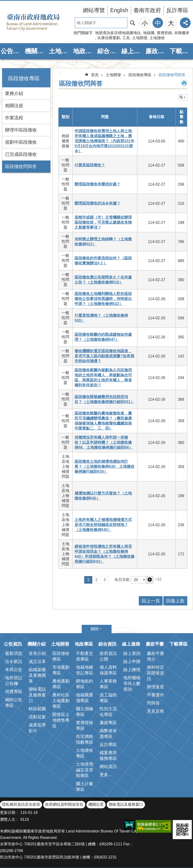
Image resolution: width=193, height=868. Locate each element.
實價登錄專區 (85, 726)
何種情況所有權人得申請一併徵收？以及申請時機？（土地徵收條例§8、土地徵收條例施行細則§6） (104, 442)
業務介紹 (14, 93)
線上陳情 (132, 670)
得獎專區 (14, 692)
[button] (150, 580)
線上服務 (133, 51)
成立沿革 (37, 662)
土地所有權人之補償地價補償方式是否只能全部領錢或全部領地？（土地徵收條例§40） (103, 525)
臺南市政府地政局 (41, 22)
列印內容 (184, 83)
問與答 (153, 703)
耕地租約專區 (85, 684)
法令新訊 (14, 662)
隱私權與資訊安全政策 (21, 804)
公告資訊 (12, 51)
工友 (126, 38)
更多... (106, 775)
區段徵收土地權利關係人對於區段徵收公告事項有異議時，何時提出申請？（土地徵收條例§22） (103, 299)
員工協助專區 (108, 698)
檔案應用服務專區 (108, 756)
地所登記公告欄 (14, 681)
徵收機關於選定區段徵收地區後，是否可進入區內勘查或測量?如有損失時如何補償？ (104, 356)
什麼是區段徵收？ (90, 165)
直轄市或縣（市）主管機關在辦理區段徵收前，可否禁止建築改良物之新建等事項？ (103, 222)
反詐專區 (177, 10)
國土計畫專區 (85, 787)
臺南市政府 (147, 10)
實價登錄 (164, 33)
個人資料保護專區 (108, 670)
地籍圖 (149, 33)
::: (2, 70)
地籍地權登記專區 (85, 670)
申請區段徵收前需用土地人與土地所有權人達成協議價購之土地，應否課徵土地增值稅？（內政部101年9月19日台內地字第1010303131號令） (105, 141)
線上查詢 (132, 653)
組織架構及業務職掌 (37, 675)
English (119, 10)
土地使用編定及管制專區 (85, 770)
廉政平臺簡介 (155, 656)
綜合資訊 (109, 51)
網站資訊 (108, 767)
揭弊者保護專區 (108, 734)
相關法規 (14, 106)
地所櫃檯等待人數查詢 (132, 684)
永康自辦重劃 (109, 38)
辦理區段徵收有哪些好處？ (97, 184)
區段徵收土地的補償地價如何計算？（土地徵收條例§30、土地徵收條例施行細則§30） (105, 466)
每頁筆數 (122, 580)
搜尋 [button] (133, 23)
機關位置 (96, 804)
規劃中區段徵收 (21, 142)
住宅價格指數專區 (85, 739)
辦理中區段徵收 (21, 130)
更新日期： (10, 813)
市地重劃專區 (61, 670)
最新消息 (14, 653)
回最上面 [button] (175, 601)
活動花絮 (37, 717)
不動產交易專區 (85, 656)
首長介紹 (37, 653)
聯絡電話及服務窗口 (37, 695)
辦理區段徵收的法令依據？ (97, 203)
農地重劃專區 (61, 684)
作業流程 (14, 118)
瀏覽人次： (10, 819)
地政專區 (84, 51)
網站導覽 (94, 10)
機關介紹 (36, 51)
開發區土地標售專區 (61, 720)
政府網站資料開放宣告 (64, 804)
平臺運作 (155, 695)
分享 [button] (185, 23)
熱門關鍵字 (83, 33)
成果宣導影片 (37, 728)
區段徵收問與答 (21, 166)
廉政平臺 (157, 51)
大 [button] (171, 23)
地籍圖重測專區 (85, 698)
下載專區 (181, 51)
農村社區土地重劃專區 (61, 701)
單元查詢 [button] (182, 97)
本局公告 (14, 670)
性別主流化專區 (108, 712)
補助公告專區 (14, 703)
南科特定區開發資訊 (155, 673)
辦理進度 (155, 687)
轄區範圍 (37, 709)
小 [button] (145, 23)
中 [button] (158, 23)
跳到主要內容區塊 (3, 3)
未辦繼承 (182, 33)
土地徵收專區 (85, 753)
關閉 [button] (95, 629)
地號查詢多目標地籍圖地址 (118, 33)
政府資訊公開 (108, 656)
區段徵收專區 (24, 78)
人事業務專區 (108, 684)
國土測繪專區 (85, 712)
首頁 (95, 75)
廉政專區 (108, 723)
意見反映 (155, 711)
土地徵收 (157, 38)
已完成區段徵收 (21, 154)
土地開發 (140, 38)
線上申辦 (132, 662)
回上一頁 (151, 601)
